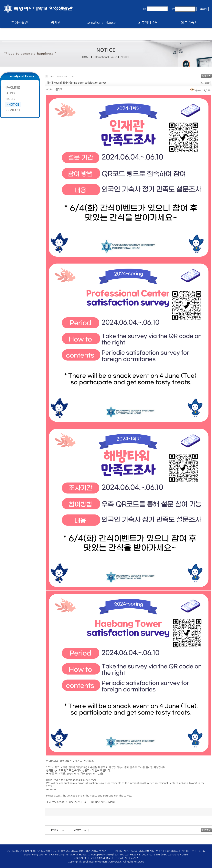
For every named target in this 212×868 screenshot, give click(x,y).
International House (99, 23)
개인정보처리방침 (101, 858)
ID (145, 9)
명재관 (56, 23)
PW (173, 9)
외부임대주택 (148, 23)
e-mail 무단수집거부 (127, 858)
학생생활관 (20, 23)
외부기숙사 (189, 23)
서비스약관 (80, 858)
